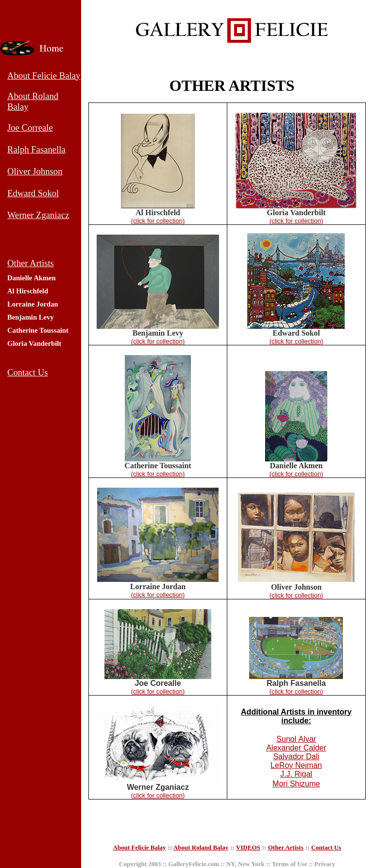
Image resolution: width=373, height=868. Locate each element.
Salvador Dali (296, 757)
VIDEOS (248, 847)
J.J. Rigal (296, 774)
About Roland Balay (201, 847)
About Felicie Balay (140, 847)
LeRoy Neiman (296, 765)
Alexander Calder (296, 748)
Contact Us (326, 847)
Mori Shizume (296, 784)
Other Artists (286, 847)
